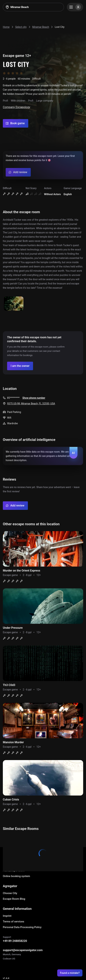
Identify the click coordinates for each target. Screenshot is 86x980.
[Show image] (14, 304)
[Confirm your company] (20, 366)
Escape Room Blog (14, 899)
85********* (13, 398)
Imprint (7, 916)
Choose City (10, 893)
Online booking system (16, 876)
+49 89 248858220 (15, 941)
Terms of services (14, 922)
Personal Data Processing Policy (22, 927)
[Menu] (75, 7)
